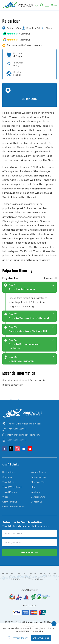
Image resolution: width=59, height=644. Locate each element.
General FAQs (38, 497)
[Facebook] (5, 449)
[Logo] (29, 413)
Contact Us (37, 502)
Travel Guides (9, 482)
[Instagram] (17, 449)
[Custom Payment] (29, 612)
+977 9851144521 (17, 429)
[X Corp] (11, 449)
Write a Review (39, 472)
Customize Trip (38, 477)
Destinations (9, 472)
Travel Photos (10, 492)
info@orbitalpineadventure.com (24, 435)
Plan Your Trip (38, 482)
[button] (8, 90)
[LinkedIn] (24, 449)
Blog (33, 487)
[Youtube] (30, 449)
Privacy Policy (18, 638)
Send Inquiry (30, 99)
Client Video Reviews (13, 507)
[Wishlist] (37, 5)
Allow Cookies (41, 638)
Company (7, 477)
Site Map (35, 492)
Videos (6, 497)
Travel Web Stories (12, 487)
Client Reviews (10, 502)
